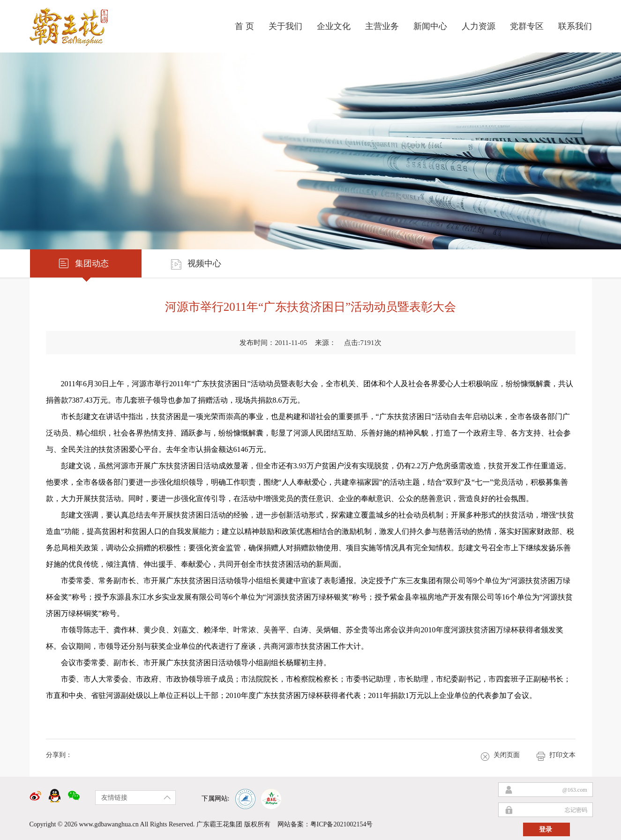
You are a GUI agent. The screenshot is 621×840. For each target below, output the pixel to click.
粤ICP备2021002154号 (342, 824)
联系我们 (575, 26)
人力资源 (479, 26)
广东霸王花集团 (219, 824)
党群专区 (527, 26)
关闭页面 (500, 756)
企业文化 (334, 26)
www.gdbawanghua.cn (108, 824)
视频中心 (196, 263)
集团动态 (83, 263)
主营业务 (382, 26)
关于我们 (285, 26)
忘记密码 (576, 810)
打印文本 (556, 756)
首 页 (244, 26)
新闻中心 (430, 26)
